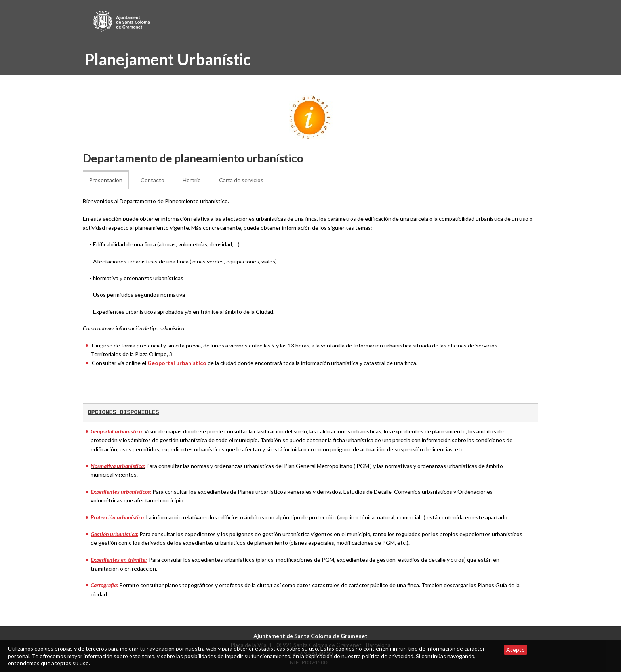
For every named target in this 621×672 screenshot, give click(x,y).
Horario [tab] (192, 180)
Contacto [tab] (152, 180)
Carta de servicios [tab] (241, 180)
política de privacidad (388, 656)
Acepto (515, 650)
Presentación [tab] (106, 180)
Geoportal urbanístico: (117, 431)
